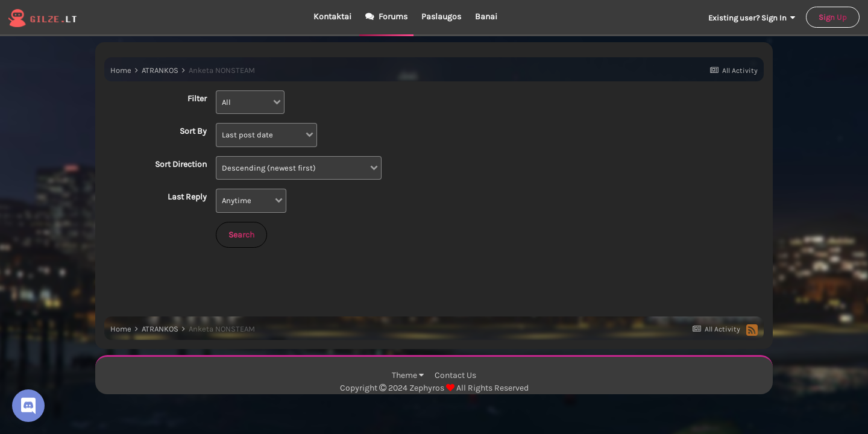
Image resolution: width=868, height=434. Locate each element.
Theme (408, 375)
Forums (392, 17)
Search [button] (241, 235)
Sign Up (833, 17)
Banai (486, 17)
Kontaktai (332, 17)
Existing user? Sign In (752, 18)
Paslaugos (441, 17)
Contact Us (455, 375)
